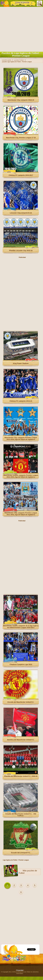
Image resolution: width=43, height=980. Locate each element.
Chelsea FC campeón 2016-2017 (21, 175)
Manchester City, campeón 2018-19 (21, 100)
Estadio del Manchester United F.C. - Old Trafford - (21, 815)
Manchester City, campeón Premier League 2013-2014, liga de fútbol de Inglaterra (21, 438)
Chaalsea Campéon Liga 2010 (21, 664)
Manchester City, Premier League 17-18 (21, 138)
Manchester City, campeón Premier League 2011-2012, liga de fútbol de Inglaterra (21, 514)
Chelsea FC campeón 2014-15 (21, 401)
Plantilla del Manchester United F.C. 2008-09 (21, 776)
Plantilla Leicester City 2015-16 (21, 251)
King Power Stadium (21, 363)
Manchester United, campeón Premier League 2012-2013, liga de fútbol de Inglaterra (21, 476)
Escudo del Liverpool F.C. (21, 853)
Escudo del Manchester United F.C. (21, 702)
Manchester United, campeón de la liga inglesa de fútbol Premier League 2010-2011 (21, 627)
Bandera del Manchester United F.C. (21, 740)
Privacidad (20, 970)
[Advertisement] (21, 29)
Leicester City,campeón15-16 (21, 213)
